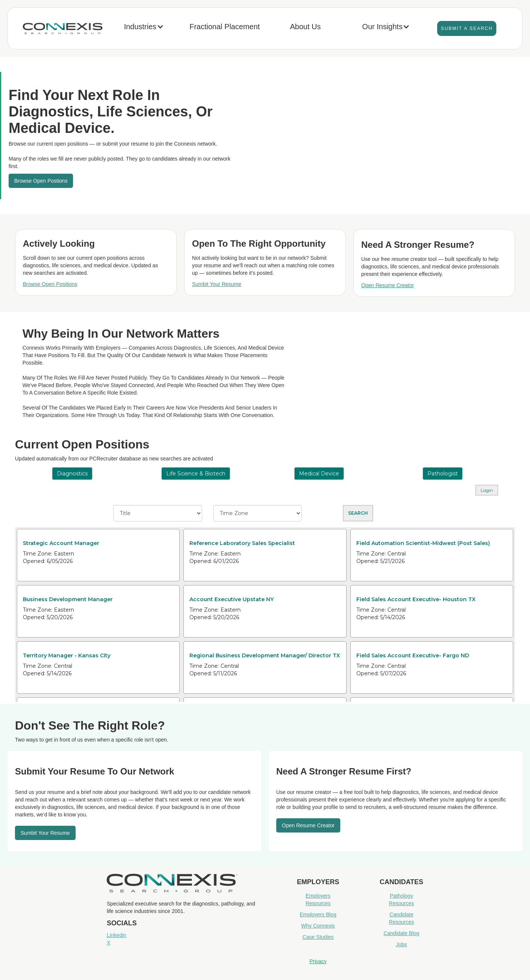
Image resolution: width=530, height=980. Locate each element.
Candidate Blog (402, 933)
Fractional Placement (225, 27)
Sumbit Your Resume (217, 284)
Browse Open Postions (41, 181)
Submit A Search (467, 28)
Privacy (318, 961)
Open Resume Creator (388, 285)
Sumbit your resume (45, 833)
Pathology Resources (401, 900)
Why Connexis (318, 926)
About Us (305, 27)
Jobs (402, 944)
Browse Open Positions (50, 284)
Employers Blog (318, 914)
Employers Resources (318, 900)
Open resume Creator (308, 825)
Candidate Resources (401, 918)
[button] (144, 28)
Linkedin (116, 935)
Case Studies (318, 937)
